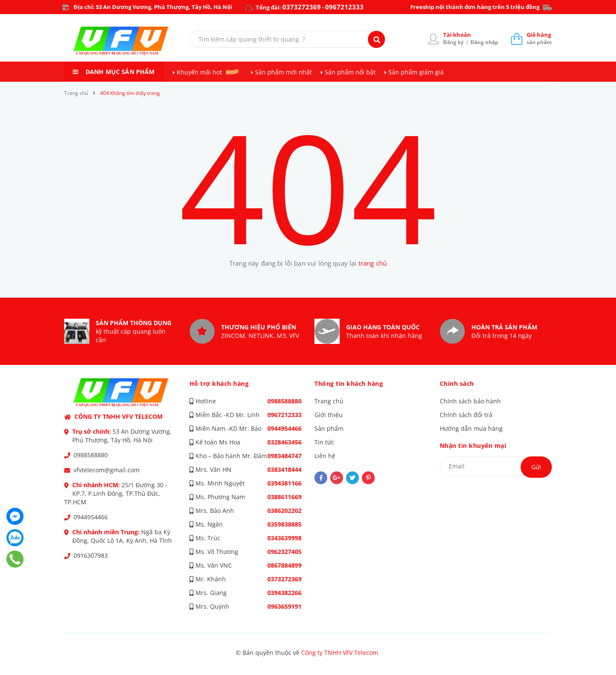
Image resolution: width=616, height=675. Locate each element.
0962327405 (284, 552)
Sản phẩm (329, 428)
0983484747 (284, 456)
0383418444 (284, 469)
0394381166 (284, 483)
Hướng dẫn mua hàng (471, 428)
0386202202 (284, 511)
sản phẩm (539, 38)
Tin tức (324, 442)
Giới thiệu (329, 415)
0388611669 (284, 497)
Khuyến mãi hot (199, 72)
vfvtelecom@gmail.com (107, 470)
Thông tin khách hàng (349, 383)
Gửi (536, 467)
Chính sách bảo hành (470, 401)
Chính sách (457, 383)
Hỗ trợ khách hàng (219, 383)
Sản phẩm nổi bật (350, 72)
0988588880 (91, 455)
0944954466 (91, 517)
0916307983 (91, 555)
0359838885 (284, 524)
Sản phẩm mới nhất (283, 72)
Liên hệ (325, 456)
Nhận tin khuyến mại (473, 446)
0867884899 (284, 565)
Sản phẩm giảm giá (416, 72)
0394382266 (284, 593)
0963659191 (284, 606)
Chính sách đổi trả (466, 415)
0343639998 (284, 538)
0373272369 (302, 7)
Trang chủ (329, 401)
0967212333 (344, 7)
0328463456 (284, 442)
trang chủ (373, 263)
